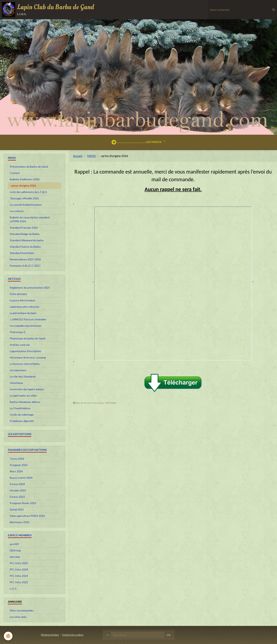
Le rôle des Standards (23, 376)
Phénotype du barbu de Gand (28, 338)
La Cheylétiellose (20, 408)
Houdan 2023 (18, 490)
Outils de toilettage (22, 415)
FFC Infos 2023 (19, 576)
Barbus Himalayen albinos (25, 402)
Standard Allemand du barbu (27, 240)
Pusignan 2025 (19, 465)
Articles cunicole (20, 345)
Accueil (78, 156)
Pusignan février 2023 (23, 503)
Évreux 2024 (17, 484)
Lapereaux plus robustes (25, 307)
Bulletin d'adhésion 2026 (25, 179)
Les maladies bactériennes (26, 326)
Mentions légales (50, 635)
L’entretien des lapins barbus (27, 389)
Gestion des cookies (73, 635)
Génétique (16, 383)
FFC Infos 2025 (19, 563)
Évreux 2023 (17, 497)
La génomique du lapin (23, 313)
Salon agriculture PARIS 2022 (27, 516)
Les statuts (17, 211)
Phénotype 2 (18, 332)
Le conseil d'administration (26, 205)
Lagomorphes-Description (25, 351)
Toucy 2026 (17, 459)
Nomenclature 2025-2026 (25, 259)
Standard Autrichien (22, 253)
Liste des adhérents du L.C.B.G (28, 192)
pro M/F (14, 544)
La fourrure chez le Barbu (25, 364)
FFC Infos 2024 (19, 569)
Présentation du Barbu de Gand (29, 167)
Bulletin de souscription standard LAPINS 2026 (30, 219)
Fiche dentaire (18, 294)
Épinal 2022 (17, 509)
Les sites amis (18, 617)
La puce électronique (22, 300)
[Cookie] (8, 636)
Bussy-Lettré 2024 (21, 478)
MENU (92, 156)
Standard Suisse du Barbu (25, 247)
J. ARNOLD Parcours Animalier (28, 319)
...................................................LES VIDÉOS (137, 142)
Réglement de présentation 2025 (30, 288)
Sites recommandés (22, 610)
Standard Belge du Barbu (25, 234)
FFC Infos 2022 (19, 582)
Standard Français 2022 (24, 228)
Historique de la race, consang (28, 357)
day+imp (15, 557)
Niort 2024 (16, 471)
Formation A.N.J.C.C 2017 (25, 266)
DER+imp (15, 550)
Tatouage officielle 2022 (24, 198)
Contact (15, 173)
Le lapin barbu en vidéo (23, 396)
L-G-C (13, 588)
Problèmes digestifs (22, 421)
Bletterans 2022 (20, 522)
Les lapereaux (18, 370)
